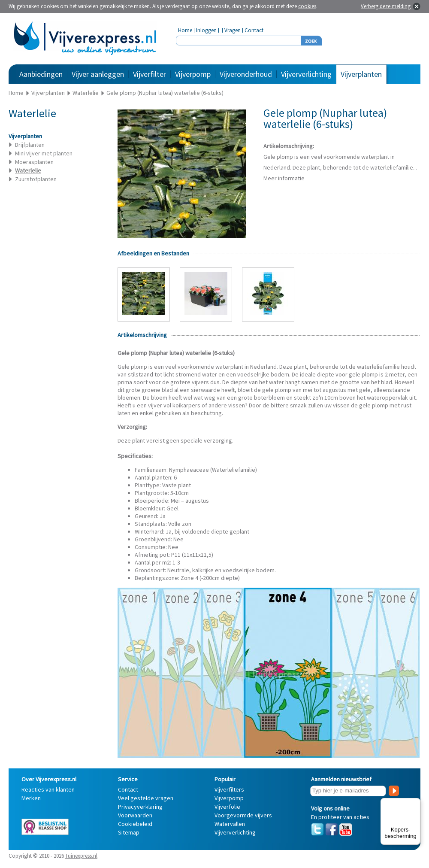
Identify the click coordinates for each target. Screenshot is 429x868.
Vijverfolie (227, 807)
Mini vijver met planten (44, 153)
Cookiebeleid (135, 824)
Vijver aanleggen (98, 74)
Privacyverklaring (140, 807)
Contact (254, 30)
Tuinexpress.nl (81, 856)
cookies (307, 6)
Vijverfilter (150, 74)
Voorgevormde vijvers (243, 815)
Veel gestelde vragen (146, 798)
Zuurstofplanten (36, 179)
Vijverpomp (193, 74)
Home (185, 30)
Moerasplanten (34, 162)
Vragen (233, 30)
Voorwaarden (135, 815)
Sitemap (129, 832)
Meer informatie (284, 178)
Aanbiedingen (41, 74)
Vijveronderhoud (246, 74)
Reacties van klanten (48, 789)
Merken (31, 798)
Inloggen (206, 30)
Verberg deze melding (386, 6)
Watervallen (230, 824)
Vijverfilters (229, 789)
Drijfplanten (30, 145)
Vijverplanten (361, 74)
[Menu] (415, 803)
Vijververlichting (306, 74)
